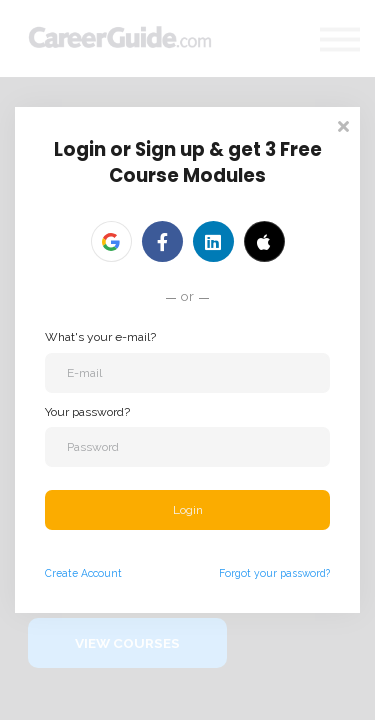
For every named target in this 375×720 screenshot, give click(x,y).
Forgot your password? (274, 573)
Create (61, 573)
